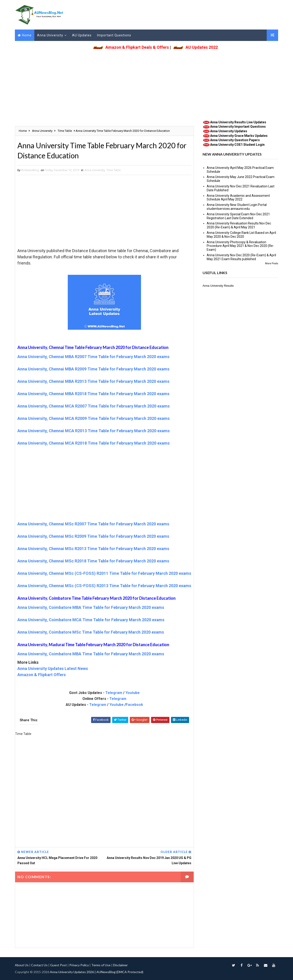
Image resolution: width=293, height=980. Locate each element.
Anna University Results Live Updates (238, 122)
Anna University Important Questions (238, 127)
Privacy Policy (79, 965)
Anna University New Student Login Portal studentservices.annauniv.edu (237, 207)
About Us (22, 965)
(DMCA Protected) (130, 972)
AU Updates (82, 35)
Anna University (50, 35)
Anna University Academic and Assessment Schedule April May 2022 (238, 198)
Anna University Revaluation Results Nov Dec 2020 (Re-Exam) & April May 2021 (239, 225)
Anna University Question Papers (235, 140)
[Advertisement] (146, 84)
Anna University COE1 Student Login (237, 145)
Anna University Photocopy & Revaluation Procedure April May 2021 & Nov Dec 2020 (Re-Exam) (240, 246)
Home (27, 35)
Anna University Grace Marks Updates (239, 136)
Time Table (114, 170)
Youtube (133, 693)
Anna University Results (218, 286)
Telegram (114, 693)
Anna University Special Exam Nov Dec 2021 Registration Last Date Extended (238, 216)
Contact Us (39, 965)
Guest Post (58, 965)
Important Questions (114, 35)
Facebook (134, 705)
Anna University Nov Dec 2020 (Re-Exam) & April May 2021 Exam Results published (241, 257)
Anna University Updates (229, 131)
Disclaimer (120, 965)
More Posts (272, 263)
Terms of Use (101, 965)
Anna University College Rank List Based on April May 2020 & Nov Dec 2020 (241, 235)
